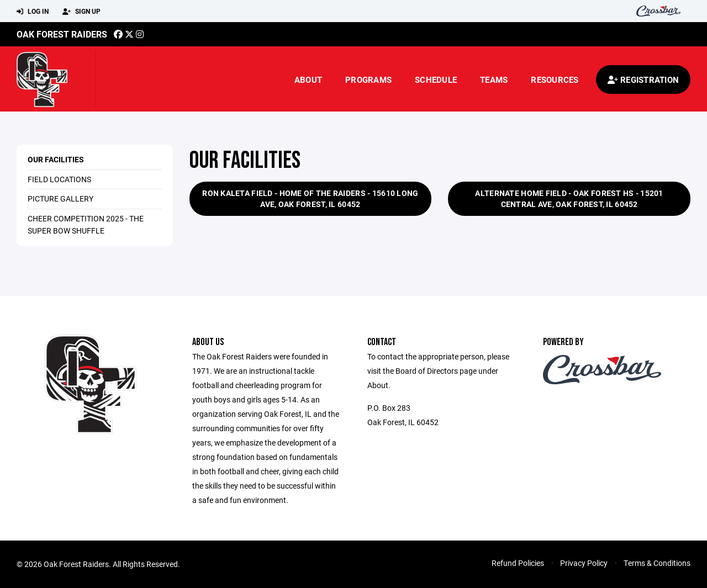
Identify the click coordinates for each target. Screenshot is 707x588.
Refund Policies (518, 563)
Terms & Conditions (657, 563)
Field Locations (59, 179)
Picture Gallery (60, 198)
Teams (494, 80)
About (308, 80)
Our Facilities (56, 159)
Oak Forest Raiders (62, 34)
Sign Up (81, 12)
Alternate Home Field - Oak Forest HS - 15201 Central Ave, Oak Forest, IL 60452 (569, 198)
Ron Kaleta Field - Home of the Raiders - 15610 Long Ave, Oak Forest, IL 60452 (310, 198)
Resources (555, 80)
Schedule (436, 80)
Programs (368, 80)
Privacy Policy (584, 563)
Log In (33, 12)
